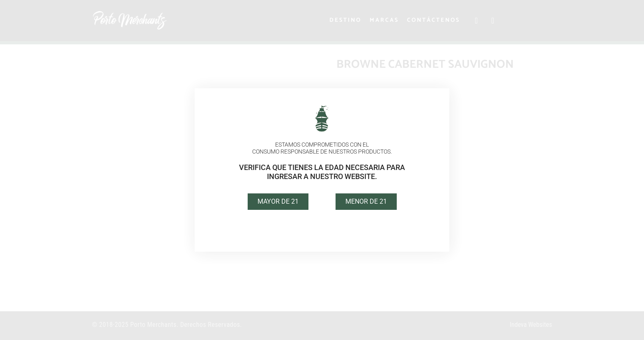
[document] (322, 170)
